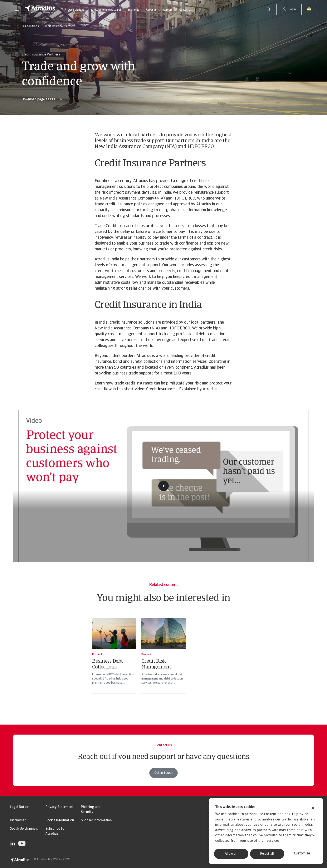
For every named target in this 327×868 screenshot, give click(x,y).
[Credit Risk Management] (163, 661)
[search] (269, 9)
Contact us (186, 10)
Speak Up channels (24, 829)
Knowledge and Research (106, 10)
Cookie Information (60, 820)
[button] (17, 9)
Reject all (267, 854)
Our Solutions (76, 10)
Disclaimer (18, 820)
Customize (302, 854)
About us (151, 10)
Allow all (231, 854)
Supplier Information (96, 820)
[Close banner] (313, 809)
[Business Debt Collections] (114, 661)
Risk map (134, 10)
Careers (168, 10)
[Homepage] (40, 9)
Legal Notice (19, 807)
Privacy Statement (60, 807)
